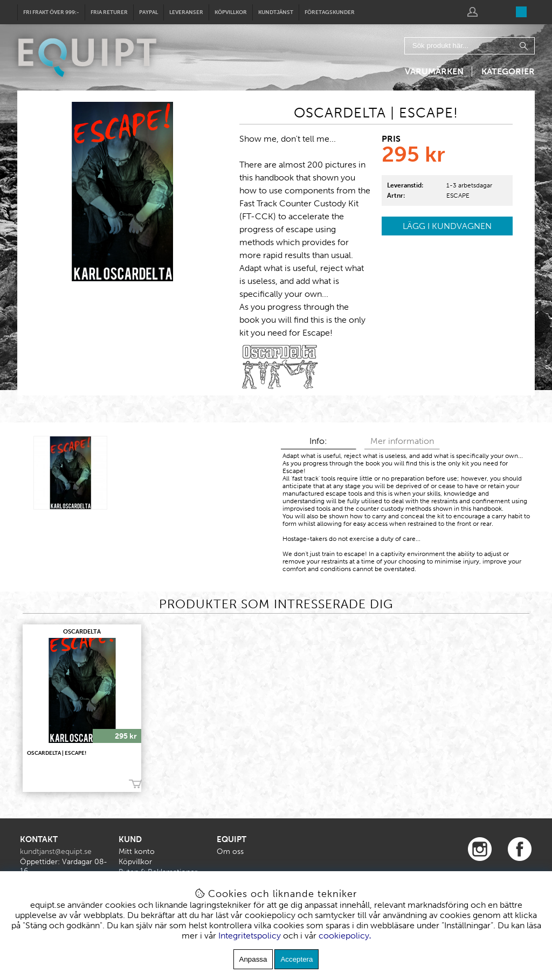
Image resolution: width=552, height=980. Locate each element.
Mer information (402, 441)
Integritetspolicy (250, 936)
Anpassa (253, 959)
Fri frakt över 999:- (51, 12)
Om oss (230, 852)
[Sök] (470, 46)
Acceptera (296, 959)
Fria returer (109, 12)
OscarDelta (82, 632)
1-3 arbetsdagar (469, 185)
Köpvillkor (231, 12)
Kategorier (508, 71)
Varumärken (434, 71)
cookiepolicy (344, 936)
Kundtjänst (276, 12)
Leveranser (186, 12)
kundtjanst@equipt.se (56, 852)
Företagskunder (330, 12)
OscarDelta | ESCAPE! (57, 753)
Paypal (149, 12)
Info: (318, 441)
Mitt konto (137, 852)
